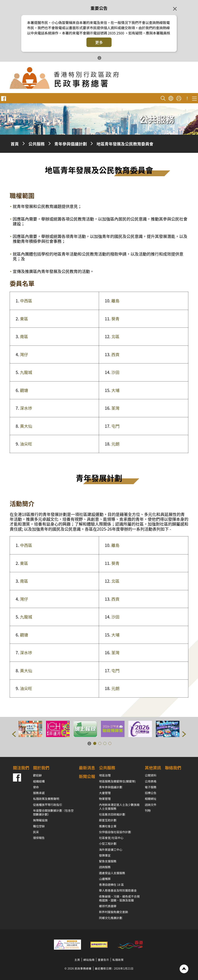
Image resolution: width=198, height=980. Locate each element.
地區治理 (105, 775)
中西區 (26, 301)
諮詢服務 (105, 867)
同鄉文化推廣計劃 (111, 918)
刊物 (148, 810)
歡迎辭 (37, 775)
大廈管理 (105, 793)
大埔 (115, 390)
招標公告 (151, 793)
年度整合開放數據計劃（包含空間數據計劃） (53, 812)
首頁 (15, 144)
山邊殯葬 (105, 879)
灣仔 (24, 354)
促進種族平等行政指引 (48, 805)
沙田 (115, 372)
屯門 (115, 426)
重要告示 (103, 960)
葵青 (115, 319)
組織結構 (39, 781)
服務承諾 (39, 793)
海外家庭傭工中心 (111, 850)
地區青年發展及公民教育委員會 (125, 144)
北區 (115, 336)
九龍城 (26, 372)
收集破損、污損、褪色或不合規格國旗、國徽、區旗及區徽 (119, 898)
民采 (36, 832)
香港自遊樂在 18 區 (111, 885)
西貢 (115, 354)
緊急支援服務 (108, 861)
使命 (36, 787)
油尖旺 (26, 444)
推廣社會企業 (108, 826)
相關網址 (151, 799)
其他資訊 (153, 768)
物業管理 (105, 799)
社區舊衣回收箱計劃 (112, 814)
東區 (24, 319)
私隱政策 (118, 960)
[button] (14, 734)
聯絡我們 (173, 768)
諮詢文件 (151, 805)
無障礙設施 (40, 820)
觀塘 (24, 390)
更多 (99, 42)
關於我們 (41, 768)
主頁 (77, 960)
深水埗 (26, 408)
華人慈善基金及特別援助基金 (118, 890)
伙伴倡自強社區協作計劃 (115, 832)
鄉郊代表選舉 (108, 906)
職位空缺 (39, 826)
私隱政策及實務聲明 (46, 799)
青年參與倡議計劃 (71, 144)
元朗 (115, 444)
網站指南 (89, 960)
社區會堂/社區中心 (111, 838)
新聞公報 (87, 776)
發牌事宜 (105, 855)
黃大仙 (26, 426)
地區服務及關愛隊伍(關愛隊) (117, 781)
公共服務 (37, 144)
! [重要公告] (187, 98)
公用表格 (151, 781)
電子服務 (151, 787)
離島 (115, 301)
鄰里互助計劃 (108, 820)
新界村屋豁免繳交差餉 (114, 912)
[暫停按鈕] (99, 58)
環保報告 (39, 838)
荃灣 (115, 408)
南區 (24, 336)
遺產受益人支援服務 (112, 873)
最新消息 (87, 768)
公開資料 (151, 775)
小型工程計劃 (108, 844)
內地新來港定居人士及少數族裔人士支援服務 (119, 807)
